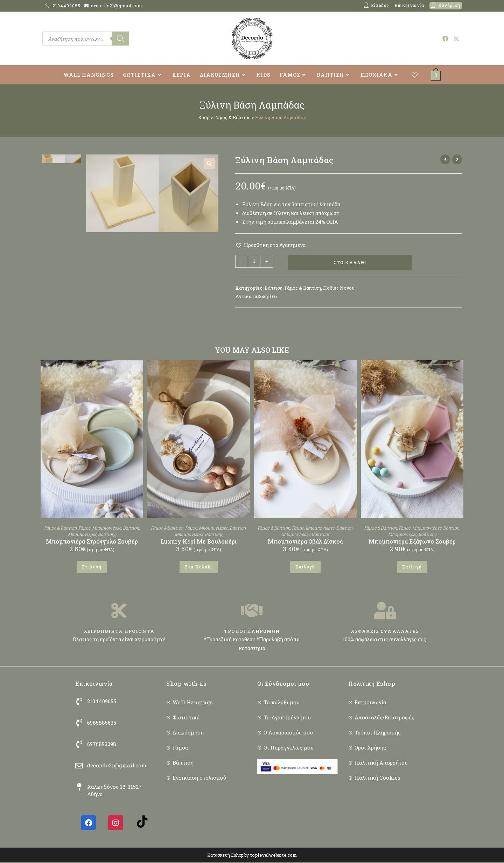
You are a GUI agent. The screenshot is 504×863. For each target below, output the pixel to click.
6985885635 (102, 723)
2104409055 (67, 6)
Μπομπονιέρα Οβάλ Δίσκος (305, 542)
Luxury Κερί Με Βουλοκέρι (199, 542)
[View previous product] (445, 159)
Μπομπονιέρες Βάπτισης (92, 534)
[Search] (120, 39)
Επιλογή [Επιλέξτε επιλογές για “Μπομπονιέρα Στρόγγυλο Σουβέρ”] (92, 567)
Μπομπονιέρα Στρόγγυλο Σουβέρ (92, 542)
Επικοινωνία (409, 5)
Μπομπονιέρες (107, 528)
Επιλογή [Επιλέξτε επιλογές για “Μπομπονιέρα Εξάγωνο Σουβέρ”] (412, 567)
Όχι (274, 297)
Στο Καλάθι (350, 263)
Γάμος (84, 528)
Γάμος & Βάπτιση (232, 117)
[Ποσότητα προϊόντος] (254, 261)
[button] (209, 164)
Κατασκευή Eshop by (252, 856)
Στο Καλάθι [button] (199, 567)
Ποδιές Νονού (339, 289)
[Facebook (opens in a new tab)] (445, 38)
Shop (204, 117)
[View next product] (457, 159)
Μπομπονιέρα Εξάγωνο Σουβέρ (412, 542)
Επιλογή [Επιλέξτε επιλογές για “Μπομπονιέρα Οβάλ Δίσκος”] (305, 567)
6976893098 (102, 745)
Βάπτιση (274, 289)
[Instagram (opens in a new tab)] (457, 38)
